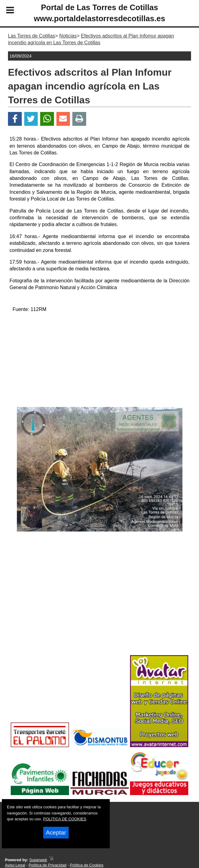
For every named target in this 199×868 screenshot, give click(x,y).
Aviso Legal (15, 865)
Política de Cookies (87, 865)
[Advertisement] (99, 361)
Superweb (38, 860)
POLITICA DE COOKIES (65, 819)
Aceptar (56, 832)
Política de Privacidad (47, 865)
